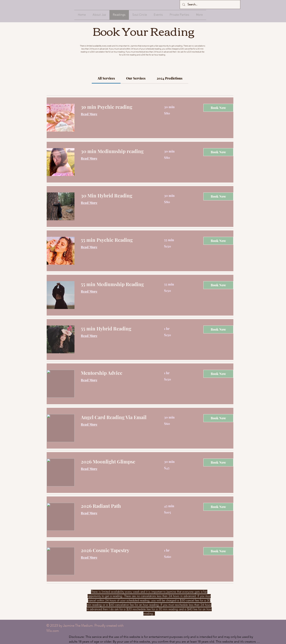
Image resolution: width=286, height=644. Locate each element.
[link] (106, 78)
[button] (218, 108)
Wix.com (53, 631)
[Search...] (210, 4)
